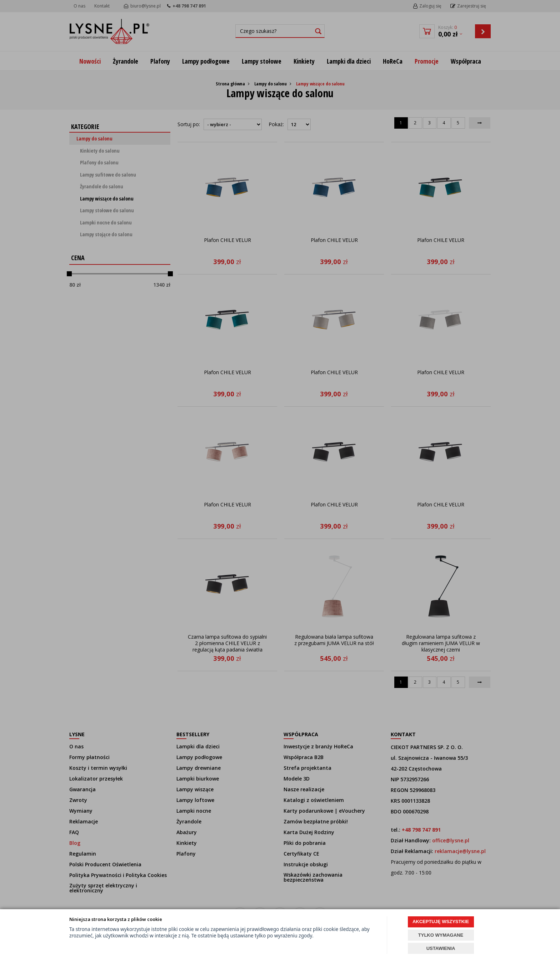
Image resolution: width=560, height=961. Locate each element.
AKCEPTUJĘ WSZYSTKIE (441, 922)
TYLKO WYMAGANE (441, 935)
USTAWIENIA (441, 948)
